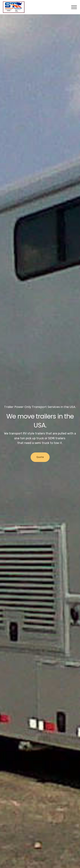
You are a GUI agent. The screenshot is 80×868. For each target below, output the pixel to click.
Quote (40, 457)
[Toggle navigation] (74, 7)
